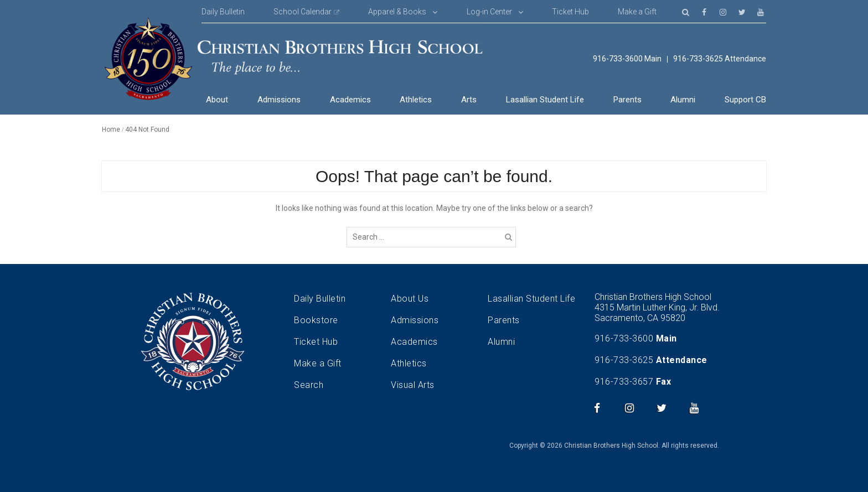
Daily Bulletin (223, 12)
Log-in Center (489, 12)
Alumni (683, 100)
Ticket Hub (570, 12)
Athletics (416, 100)
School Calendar (303, 12)
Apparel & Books (397, 12)
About (217, 100)
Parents (627, 100)
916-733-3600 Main (627, 59)
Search (309, 385)
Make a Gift (637, 12)
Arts (469, 100)
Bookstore (316, 320)
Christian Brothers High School (611, 446)
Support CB (745, 100)
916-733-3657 (624, 382)
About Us (410, 299)
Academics (350, 100)
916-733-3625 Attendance (720, 59)
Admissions (279, 100)
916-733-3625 (624, 360)
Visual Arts (413, 385)
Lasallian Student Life (545, 100)
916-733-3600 (624, 338)
